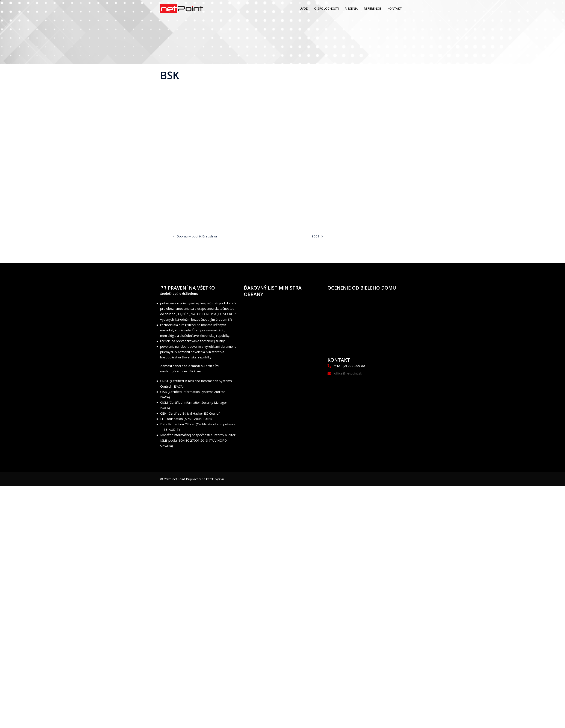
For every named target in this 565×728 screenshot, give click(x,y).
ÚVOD (304, 8)
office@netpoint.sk (348, 373)
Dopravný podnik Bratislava (197, 236)
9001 (316, 236)
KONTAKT (395, 8)
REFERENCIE (373, 8)
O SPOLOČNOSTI (326, 8)
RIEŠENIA (351, 8)
